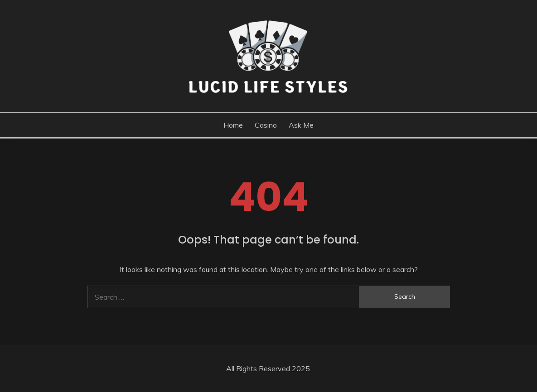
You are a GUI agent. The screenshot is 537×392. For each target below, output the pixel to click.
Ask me (301, 125)
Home (233, 125)
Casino (266, 125)
